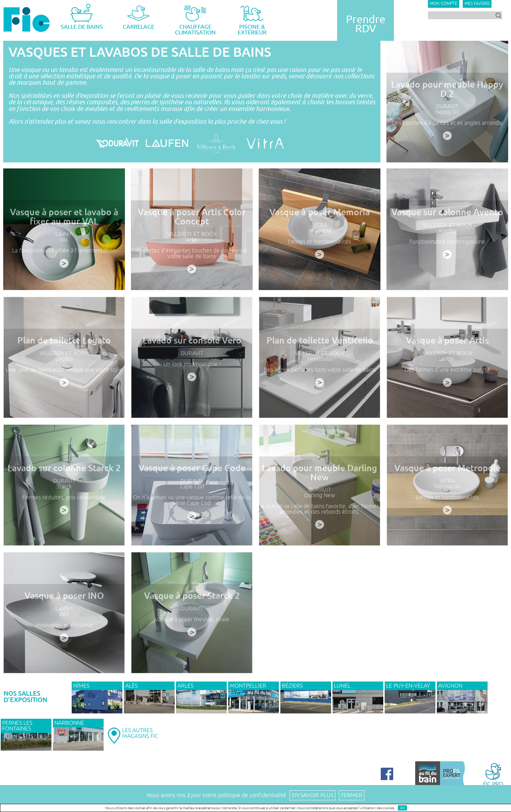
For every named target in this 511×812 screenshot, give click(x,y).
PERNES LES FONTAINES (17, 726)
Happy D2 (447, 112)
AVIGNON (450, 686)
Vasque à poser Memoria (320, 212)
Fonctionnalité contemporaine (447, 242)
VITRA (320, 225)
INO (64, 620)
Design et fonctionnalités (319, 242)
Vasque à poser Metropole (447, 476)
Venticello (319, 365)
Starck (64, 493)
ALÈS (131, 686)
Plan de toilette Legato (64, 349)
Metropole (447, 493)
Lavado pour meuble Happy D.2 (447, 89)
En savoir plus (312, 795)
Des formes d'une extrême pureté (447, 375)
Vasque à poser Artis (447, 349)
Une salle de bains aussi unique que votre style (64, 375)
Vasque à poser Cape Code (192, 476)
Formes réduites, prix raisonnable (64, 502)
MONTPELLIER (248, 686)
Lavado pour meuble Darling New (319, 480)
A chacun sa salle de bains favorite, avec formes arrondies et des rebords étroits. (319, 513)
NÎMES (81, 686)
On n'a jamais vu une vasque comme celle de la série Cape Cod (191, 505)
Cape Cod (191, 493)
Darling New (320, 501)
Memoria (319, 231)
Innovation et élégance (64, 630)
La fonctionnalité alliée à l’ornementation (64, 251)
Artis (192, 240)
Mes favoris (477, 4)
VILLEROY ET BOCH (192, 234)
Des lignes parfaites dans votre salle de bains (319, 375)
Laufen (64, 234)
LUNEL (342, 686)
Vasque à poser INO (64, 604)
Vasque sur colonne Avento (447, 212)
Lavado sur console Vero (191, 349)
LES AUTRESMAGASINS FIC (140, 733)
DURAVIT (447, 106)
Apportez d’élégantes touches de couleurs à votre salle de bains (192, 254)
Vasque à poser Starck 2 (192, 604)
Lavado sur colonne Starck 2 (64, 476)
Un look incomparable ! (192, 370)
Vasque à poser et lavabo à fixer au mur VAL (64, 217)
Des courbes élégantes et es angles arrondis (447, 123)
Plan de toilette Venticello (319, 349)
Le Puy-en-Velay (408, 686)
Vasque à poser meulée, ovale (192, 625)
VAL (64, 240)
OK (402, 808)
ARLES (185, 686)
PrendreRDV (366, 24)
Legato (64, 365)
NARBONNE (69, 723)
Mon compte (444, 4)
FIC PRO (493, 774)
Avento (447, 231)
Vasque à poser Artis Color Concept (192, 217)
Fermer (352, 795)
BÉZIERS (292, 686)
